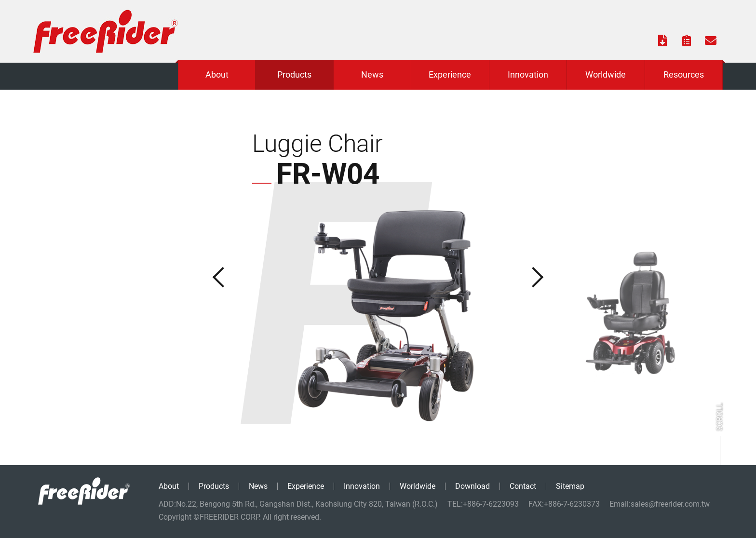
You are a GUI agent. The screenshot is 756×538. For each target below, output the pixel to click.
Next (543, 277)
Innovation (362, 486)
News (258, 486)
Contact (523, 486)
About (169, 486)
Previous (213, 277)
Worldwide (418, 486)
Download (472, 486)
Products (214, 486)
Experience (306, 486)
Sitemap (570, 486)
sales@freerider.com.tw (670, 504)
